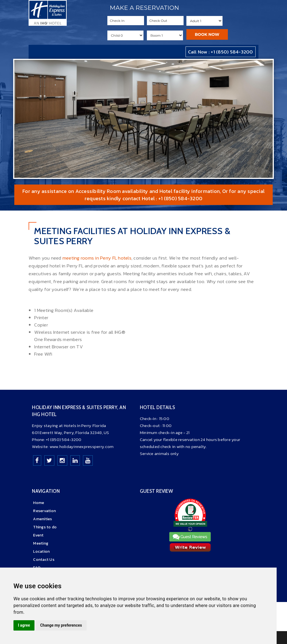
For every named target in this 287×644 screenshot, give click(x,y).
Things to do (45, 527)
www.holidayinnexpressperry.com (82, 446)
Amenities (42, 519)
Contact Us (44, 560)
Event (38, 535)
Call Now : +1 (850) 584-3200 (221, 52)
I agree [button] (24, 625)
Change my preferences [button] (61, 625)
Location (41, 551)
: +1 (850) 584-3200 (179, 198)
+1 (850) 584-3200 (64, 439)
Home (39, 503)
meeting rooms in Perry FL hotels (97, 258)
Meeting (41, 543)
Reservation (44, 511)
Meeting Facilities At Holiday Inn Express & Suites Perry (132, 236)
